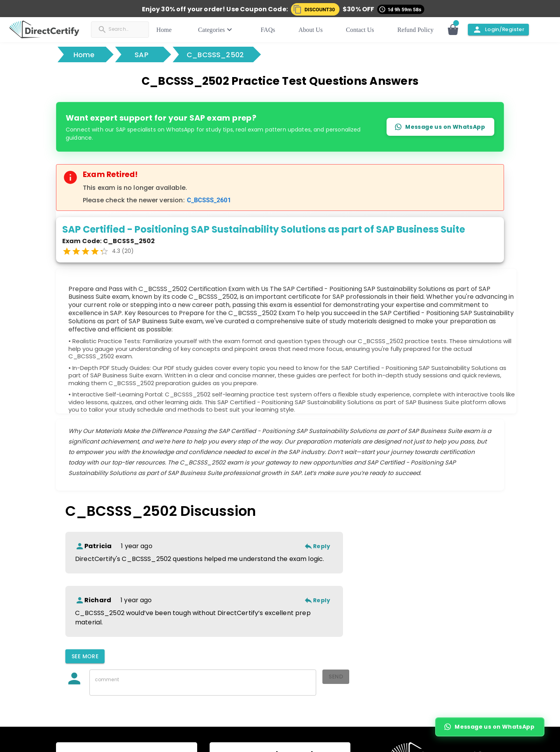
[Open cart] (457, 30)
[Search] (133, 29)
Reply (317, 546)
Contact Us (364, 30)
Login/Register (498, 30)
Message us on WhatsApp (440, 127)
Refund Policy (416, 30)
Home (182, 30)
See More (85, 656)
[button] (317, 9)
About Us (318, 30)
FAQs (279, 30)
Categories (230, 30)
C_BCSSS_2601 (209, 200)
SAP (142, 55)
